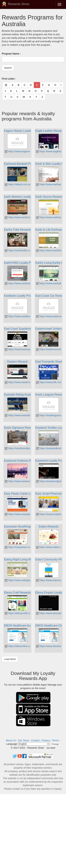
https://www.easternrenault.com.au (25, 382)
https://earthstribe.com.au (20, 250)
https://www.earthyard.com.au (23, 283)
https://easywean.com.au (20, 547)
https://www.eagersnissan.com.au (25, 151)
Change (55, 744)
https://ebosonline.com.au (21, 646)
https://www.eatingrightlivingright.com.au (29, 580)
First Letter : (9, 79)
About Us (11, 740)
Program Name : (11, 54)
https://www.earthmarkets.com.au (25, 217)
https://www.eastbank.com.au (23, 316)
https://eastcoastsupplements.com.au (27, 349)
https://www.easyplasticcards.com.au (27, 514)
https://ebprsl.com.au (18, 184)
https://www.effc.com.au (51, 382)
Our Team (23, 740)
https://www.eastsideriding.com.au (25, 415)
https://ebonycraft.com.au (20, 613)
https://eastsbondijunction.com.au (25, 448)
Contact (35, 740)
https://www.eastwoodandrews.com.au (27, 481)
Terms (55, 740)
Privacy (46, 740)
